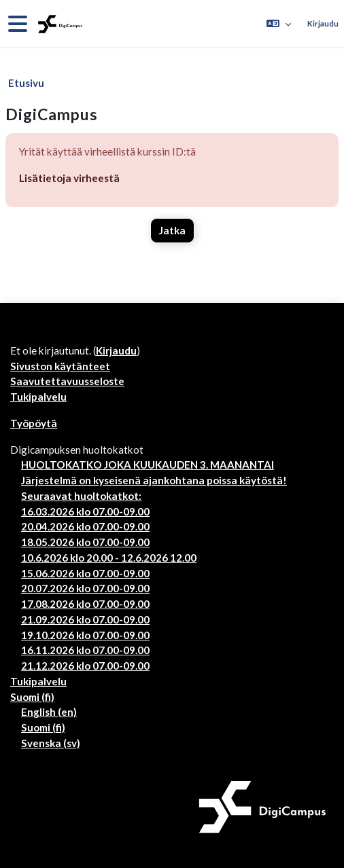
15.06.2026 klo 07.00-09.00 (85, 573)
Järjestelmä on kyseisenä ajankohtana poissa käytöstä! (154, 480)
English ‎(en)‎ (49, 712)
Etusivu (26, 83)
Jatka (172, 230)
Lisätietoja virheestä (69, 178)
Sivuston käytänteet (60, 366)
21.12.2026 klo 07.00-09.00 (85, 666)
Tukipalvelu (38, 397)
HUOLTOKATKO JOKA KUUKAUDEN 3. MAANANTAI (148, 465)
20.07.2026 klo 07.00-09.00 (85, 588)
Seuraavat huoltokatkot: (81, 496)
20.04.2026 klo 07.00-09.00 (85, 526)
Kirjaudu (323, 23)
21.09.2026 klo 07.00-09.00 (85, 619)
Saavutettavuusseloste (67, 381)
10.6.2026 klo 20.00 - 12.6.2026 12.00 (109, 558)
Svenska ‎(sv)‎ (51, 743)
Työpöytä (34, 423)
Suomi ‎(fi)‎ (32, 697)
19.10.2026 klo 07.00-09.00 (85, 635)
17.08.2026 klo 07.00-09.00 (85, 604)
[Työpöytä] (59, 24)
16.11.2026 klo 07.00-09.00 (85, 650)
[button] (279, 24)
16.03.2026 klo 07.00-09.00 (85, 511)
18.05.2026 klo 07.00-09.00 (85, 542)
